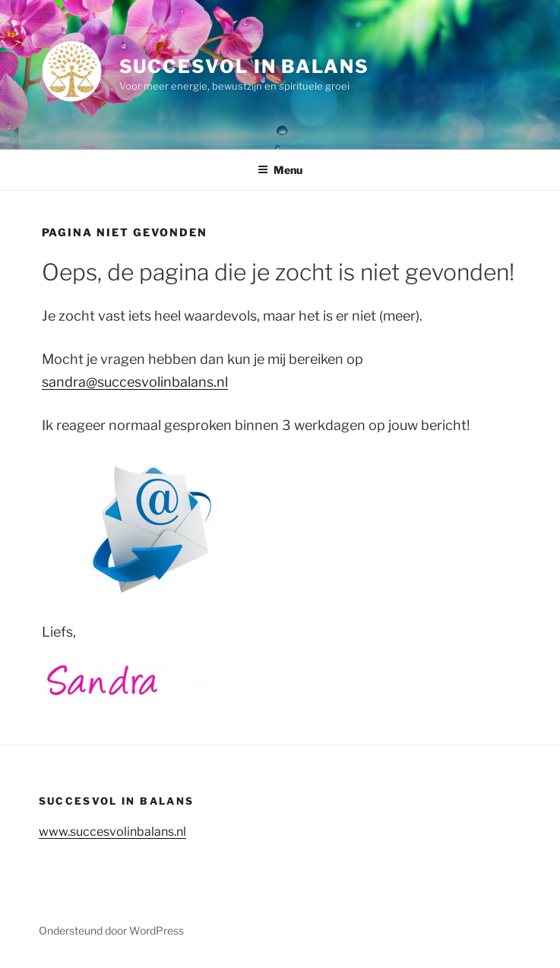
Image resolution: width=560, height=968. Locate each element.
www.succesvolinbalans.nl (112, 832)
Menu (280, 170)
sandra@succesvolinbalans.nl (135, 382)
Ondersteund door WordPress (111, 930)
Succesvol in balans (244, 66)
